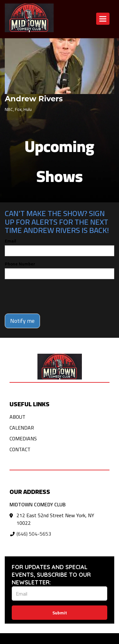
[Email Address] (60, 593)
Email (10, 241)
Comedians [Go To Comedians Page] (23, 438)
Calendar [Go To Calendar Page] (22, 428)
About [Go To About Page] (17, 417)
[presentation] (53, 296)
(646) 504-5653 (34, 534)
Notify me (22, 321)
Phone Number (20, 264)
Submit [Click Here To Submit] (60, 613)
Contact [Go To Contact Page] (20, 449)
